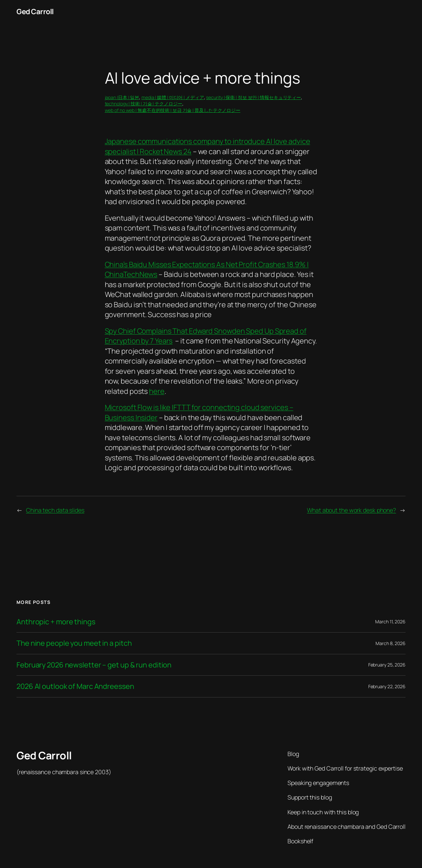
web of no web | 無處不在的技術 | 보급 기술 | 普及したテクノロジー (173, 110)
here (157, 391)
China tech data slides (55, 510)
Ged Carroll (35, 12)
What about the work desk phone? (351, 510)
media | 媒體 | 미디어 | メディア (173, 97)
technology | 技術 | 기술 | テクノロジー (144, 104)
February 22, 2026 (387, 686)
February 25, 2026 (387, 665)
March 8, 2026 (391, 643)
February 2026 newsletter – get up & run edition (94, 665)
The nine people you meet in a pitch (74, 643)
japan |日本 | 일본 (122, 97)
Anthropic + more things (56, 622)
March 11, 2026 (390, 622)
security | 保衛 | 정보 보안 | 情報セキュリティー (254, 97)
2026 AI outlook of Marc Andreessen (75, 686)
